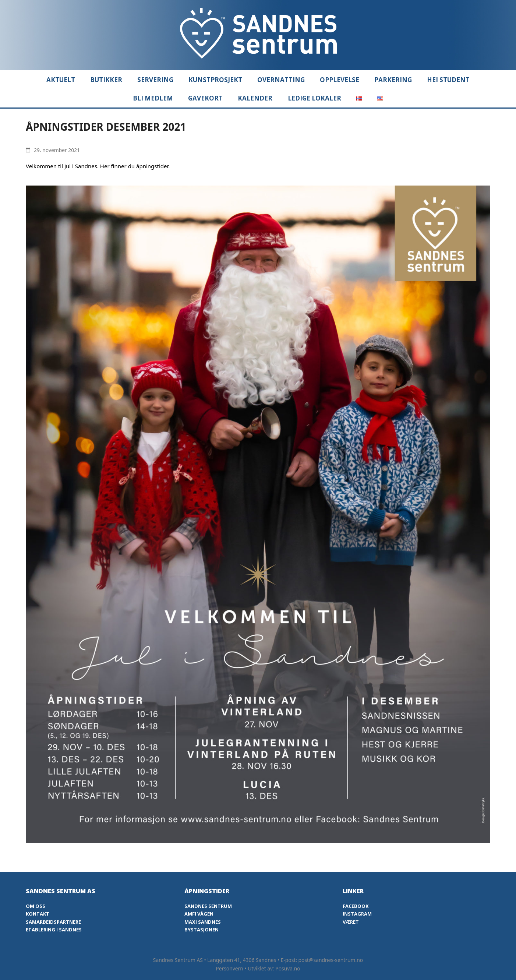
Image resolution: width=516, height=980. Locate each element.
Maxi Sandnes (203, 922)
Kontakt (38, 914)
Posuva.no (288, 968)
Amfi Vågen (199, 914)
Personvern (229, 968)
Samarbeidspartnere (53, 922)
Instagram (357, 914)
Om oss (36, 906)
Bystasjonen (202, 930)
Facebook (356, 906)
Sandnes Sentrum (208, 906)
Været (351, 922)
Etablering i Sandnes (54, 930)
